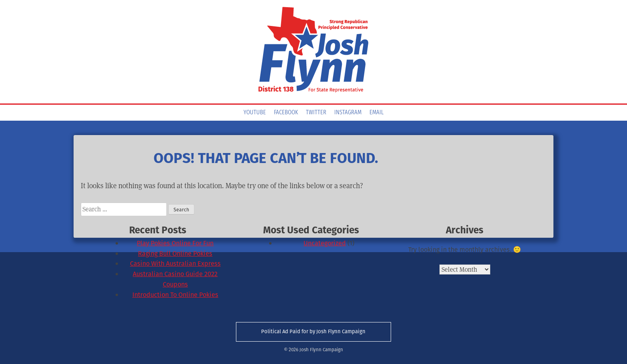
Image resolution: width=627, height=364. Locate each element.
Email (376, 113)
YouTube (255, 113)
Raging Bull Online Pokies (175, 254)
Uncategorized (325, 243)
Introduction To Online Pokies (175, 295)
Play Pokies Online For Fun (175, 243)
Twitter (316, 113)
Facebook (286, 113)
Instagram (348, 113)
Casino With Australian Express (175, 264)
